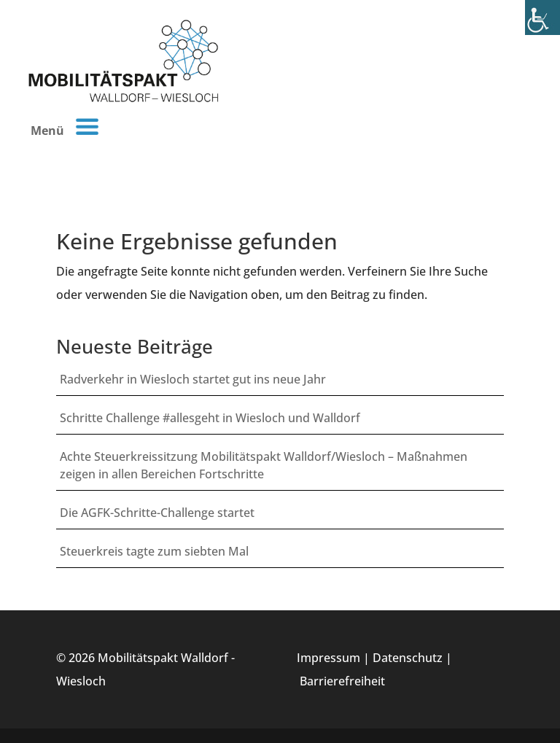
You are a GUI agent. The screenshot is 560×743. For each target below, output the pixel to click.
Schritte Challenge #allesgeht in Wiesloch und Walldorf (210, 418)
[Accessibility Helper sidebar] (542, 17)
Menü (65, 126)
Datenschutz (408, 658)
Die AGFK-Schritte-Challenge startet (157, 513)
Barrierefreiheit (342, 681)
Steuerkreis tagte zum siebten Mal (154, 551)
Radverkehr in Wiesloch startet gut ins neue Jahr (193, 379)
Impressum (328, 658)
